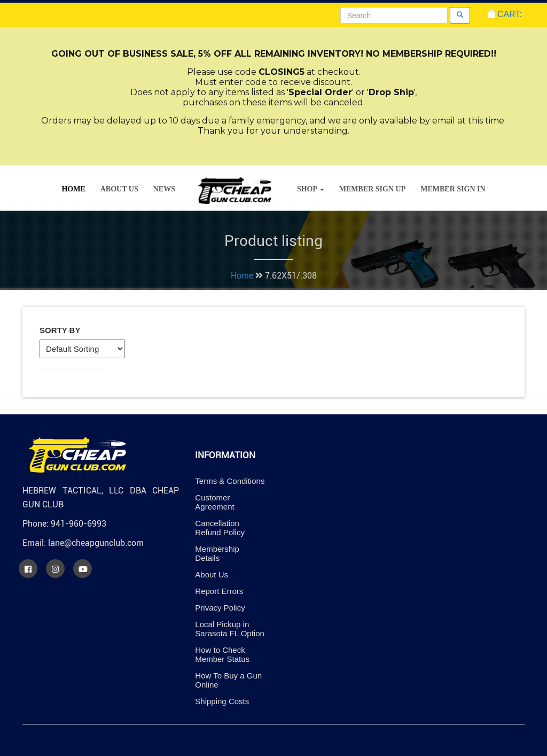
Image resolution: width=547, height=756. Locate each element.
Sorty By (60, 330)
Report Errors (219, 591)
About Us (119, 189)
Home (73, 189)
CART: (505, 14)
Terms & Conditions (230, 481)
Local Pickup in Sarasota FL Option (230, 629)
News (164, 189)
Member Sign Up (372, 189)
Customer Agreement (214, 502)
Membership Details (217, 553)
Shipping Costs (222, 701)
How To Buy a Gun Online (228, 680)
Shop (311, 189)
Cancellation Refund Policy (220, 528)
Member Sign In (453, 189)
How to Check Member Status (222, 654)
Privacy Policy (220, 608)
